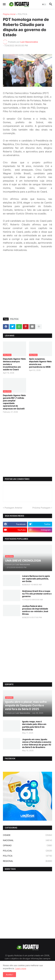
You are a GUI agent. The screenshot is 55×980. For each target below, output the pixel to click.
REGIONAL (27, 861)
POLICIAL (27, 851)
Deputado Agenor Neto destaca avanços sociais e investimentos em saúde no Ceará (14, 364)
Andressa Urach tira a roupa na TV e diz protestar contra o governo (37, 594)
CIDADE (27, 835)
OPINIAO (27, 845)
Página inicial (9, 14)
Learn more (21, 968)
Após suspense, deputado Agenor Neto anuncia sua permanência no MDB (40, 363)
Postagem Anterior (13, 508)
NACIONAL (27, 840)
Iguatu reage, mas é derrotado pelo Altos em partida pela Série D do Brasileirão (34, 725)
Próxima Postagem (41, 508)
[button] (4, 4)
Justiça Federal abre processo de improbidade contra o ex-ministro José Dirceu (35, 610)
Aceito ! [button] (9, 975)
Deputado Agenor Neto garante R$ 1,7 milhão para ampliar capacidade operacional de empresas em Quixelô (14, 402)
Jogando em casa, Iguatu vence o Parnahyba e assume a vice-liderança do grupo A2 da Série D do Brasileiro (37, 743)
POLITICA (22, 14)
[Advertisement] (27, 287)
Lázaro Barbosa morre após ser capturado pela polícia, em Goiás (36, 579)
